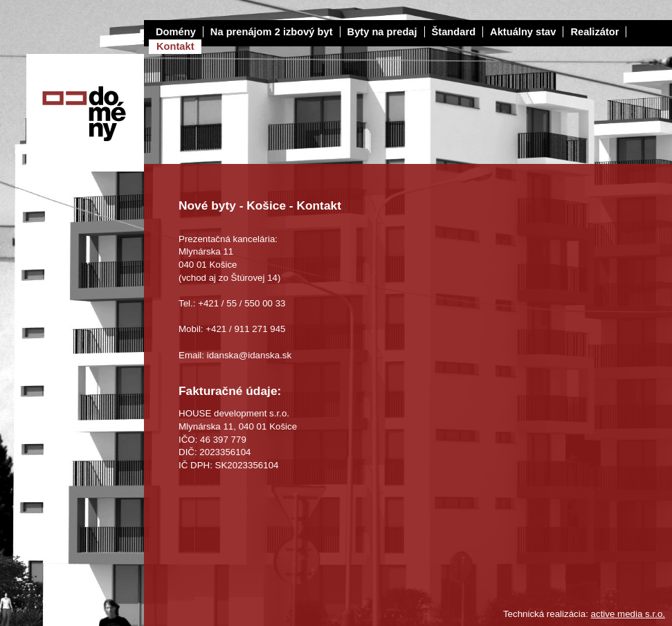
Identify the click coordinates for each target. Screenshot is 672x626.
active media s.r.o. (628, 614)
